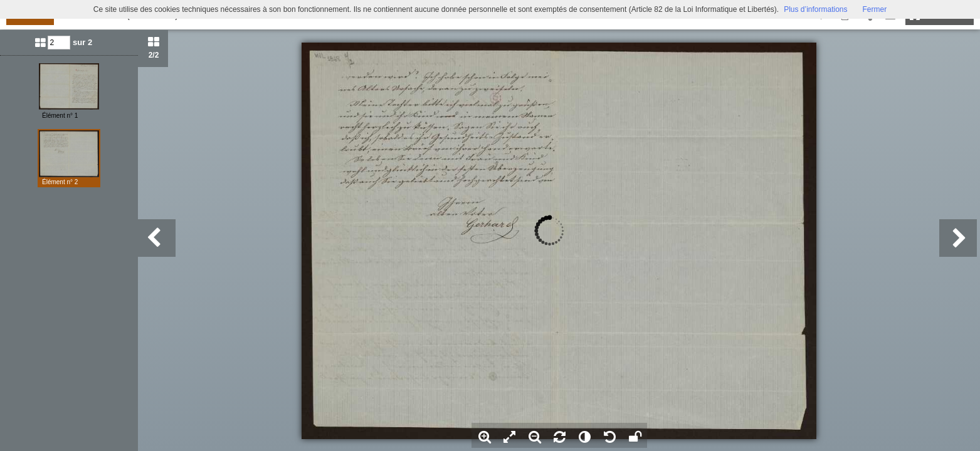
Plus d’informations (815, 9)
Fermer (875, 9)
